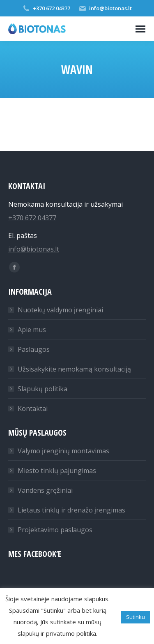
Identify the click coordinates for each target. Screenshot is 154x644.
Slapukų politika (43, 389)
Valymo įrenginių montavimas (63, 451)
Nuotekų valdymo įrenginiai (60, 310)
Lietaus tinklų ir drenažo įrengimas (71, 510)
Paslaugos (34, 349)
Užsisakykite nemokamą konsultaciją (74, 369)
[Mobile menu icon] (140, 29)
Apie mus (32, 330)
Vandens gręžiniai (45, 490)
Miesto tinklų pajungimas (57, 471)
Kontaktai (33, 409)
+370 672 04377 (46, 8)
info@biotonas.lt (105, 8)
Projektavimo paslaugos (55, 530)
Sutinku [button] (136, 617)
